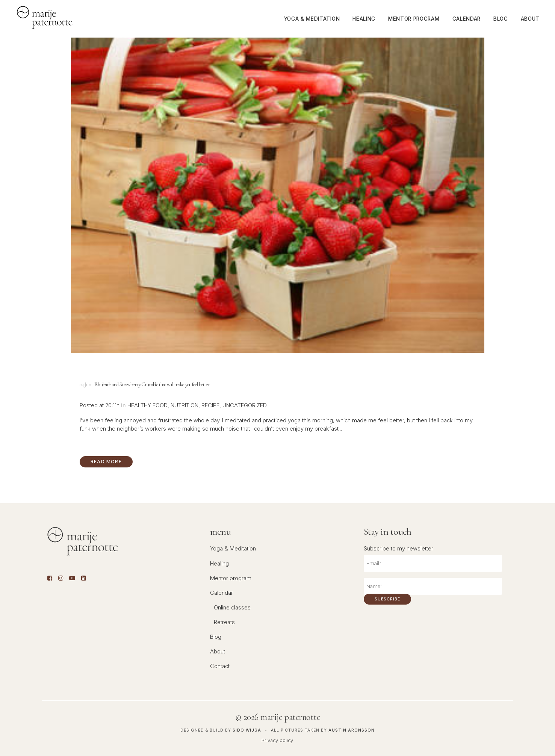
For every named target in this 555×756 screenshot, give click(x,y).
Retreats (224, 622)
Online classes (232, 608)
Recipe (210, 405)
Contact (220, 666)
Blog (216, 637)
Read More (106, 462)
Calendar (222, 593)
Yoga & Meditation (233, 549)
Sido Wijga (247, 730)
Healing (219, 564)
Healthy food (147, 405)
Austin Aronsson (352, 730)
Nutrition (184, 405)
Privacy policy (277, 740)
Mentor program (231, 578)
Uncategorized (245, 405)
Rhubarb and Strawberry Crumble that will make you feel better (152, 384)
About (218, 652)
